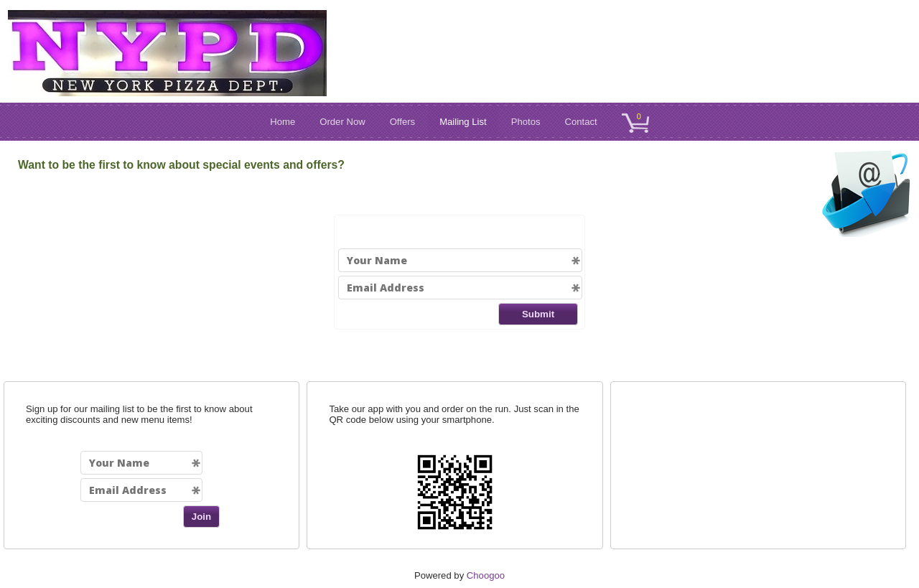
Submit (538, 314)
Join (201, 517)
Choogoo (486, 575)
